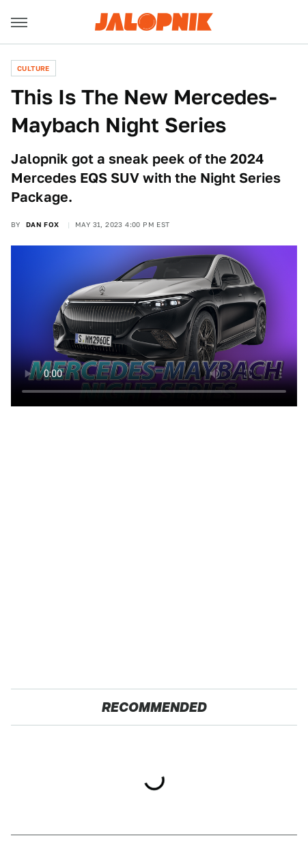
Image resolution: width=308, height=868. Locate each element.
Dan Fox (43, 224)
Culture (33, 68)
